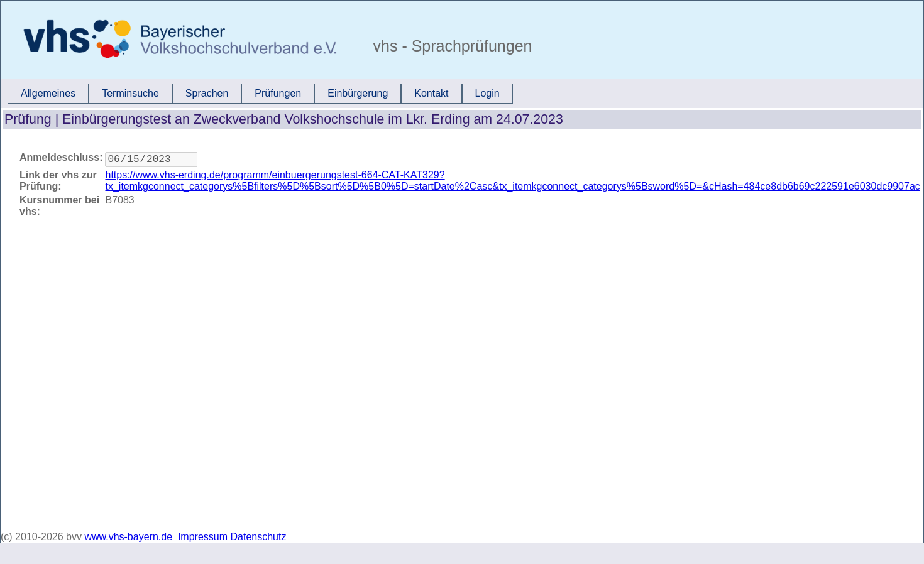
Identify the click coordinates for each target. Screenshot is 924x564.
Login (487, 93)
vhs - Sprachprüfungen (451, 46)
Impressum (203, 537)
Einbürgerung (358, 93)
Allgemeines (48, 93)
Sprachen (207, 93)
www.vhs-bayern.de (128, 537)
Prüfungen (278, 93)
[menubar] (260, 94)
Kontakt (431, 93)
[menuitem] (48, 94)
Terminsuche (130, 93)
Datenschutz (259, 537)
